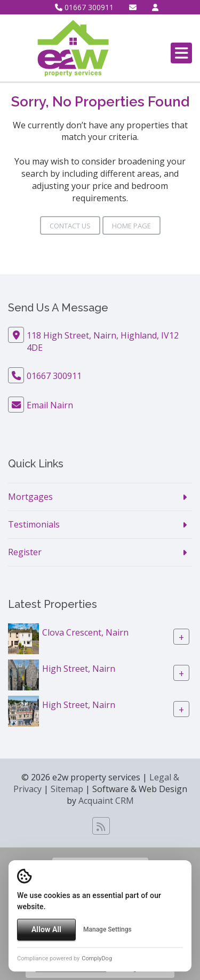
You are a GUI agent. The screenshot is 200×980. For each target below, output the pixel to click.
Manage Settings (107, 929)
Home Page (131, 226)
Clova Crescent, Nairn (85, 632)
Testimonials (34, 524)
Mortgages (30, 497)
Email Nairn (50, 405)
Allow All (46, 929)
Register (25, 552)
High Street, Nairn (79, 668)
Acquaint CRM (106, 801)
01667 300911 (84, 7)
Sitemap (67, 789)
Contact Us (70, 226)
